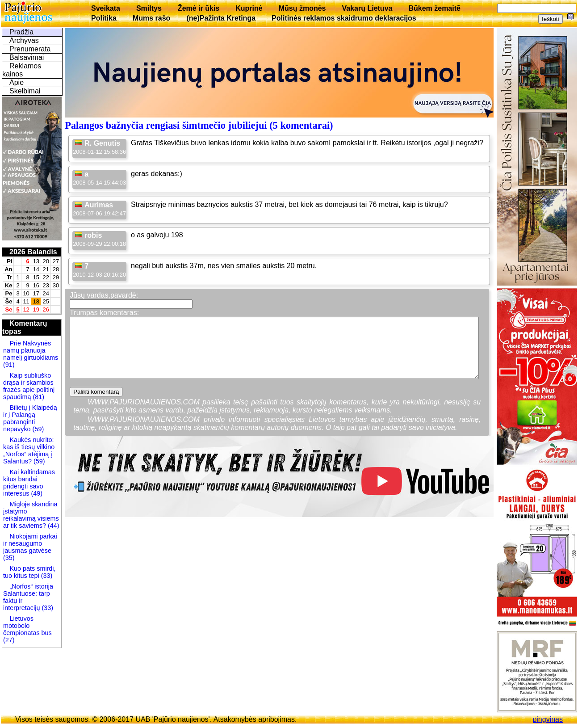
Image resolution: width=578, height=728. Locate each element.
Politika (104, 18)
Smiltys (149, 8)
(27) (9, 640)
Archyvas (24, 40)
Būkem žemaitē (434, 8)
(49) (36, 493)
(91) (9, 365)
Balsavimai (27, 57)
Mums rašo (151, 18)
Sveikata (106, 8)
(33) (46, 576)
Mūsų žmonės (302, 8)
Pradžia (21, 32)
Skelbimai (25, 91)
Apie (17, 82)
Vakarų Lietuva (367, 8)
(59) (38, 429)
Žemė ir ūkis (199, 8)
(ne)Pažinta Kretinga (221, 18)
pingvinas (548, 719)
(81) (38, 397)
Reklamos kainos (22, 70)
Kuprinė (249, 8)
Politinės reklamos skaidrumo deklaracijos (344, 18)
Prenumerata (30, 49)
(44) (53, 526)
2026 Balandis (33, 252)
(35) (9, 558)
